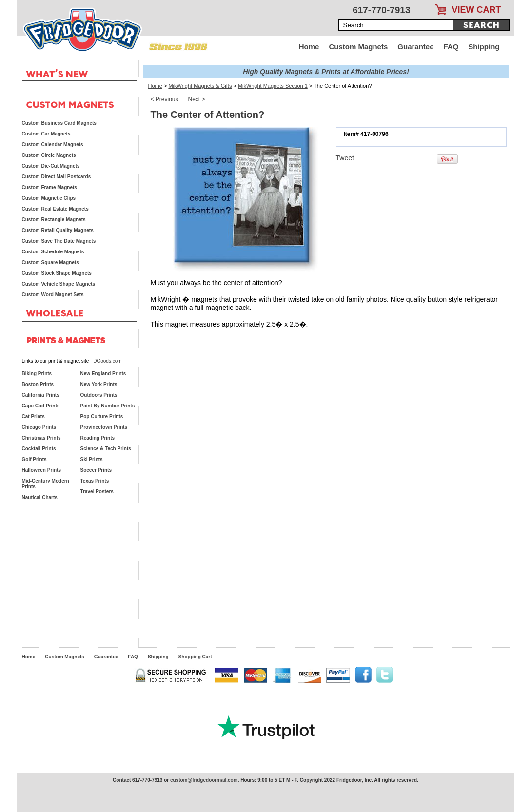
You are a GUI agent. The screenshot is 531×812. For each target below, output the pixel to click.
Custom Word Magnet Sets (53, 295)
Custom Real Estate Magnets (55, 209)
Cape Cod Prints (41, 406)
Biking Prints (37, 374)
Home (309, 47)
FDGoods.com (106, 361)
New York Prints (99, 384)
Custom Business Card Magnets (59, 123)
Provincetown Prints (104, 427)
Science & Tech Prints (106, 449)
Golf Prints (34, 459)
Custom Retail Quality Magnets (58, 230)
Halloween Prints (42, 470)
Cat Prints (33, 416)
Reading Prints (98, 438)
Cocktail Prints (39, 449)
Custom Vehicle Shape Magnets (59, 284)
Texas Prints (95, 481)
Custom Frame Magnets (49, 187)
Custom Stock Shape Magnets (57, 273)
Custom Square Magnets (50, 262)
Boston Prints (38, 384)
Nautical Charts (40, 497)
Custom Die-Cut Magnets (51, 166)
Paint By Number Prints (108, 406)
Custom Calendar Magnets (53, 145)
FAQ (451, 47)
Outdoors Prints (99, 395)
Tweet (345, 158)
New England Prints (103, 374)
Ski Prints (92, 459)
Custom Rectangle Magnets (54, 220)
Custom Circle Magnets (49, 155)
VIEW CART (477, 10)
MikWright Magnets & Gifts (200, 86)
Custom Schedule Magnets (53, 252)
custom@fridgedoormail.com (204, 780)
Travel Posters (97, 492)
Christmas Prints (41, 438)
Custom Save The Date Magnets (59, 241)
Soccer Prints (96, 470)
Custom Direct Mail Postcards (57, 177)
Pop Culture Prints (102, 416)
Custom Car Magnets (46, 134)
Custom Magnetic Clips (49, 198)
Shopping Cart (195, 657)
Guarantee (415, 47)
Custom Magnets (358, 47)
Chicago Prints (39, 427)
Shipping (484, 47)
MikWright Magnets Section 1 (273, 86)
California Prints (41, 395)
